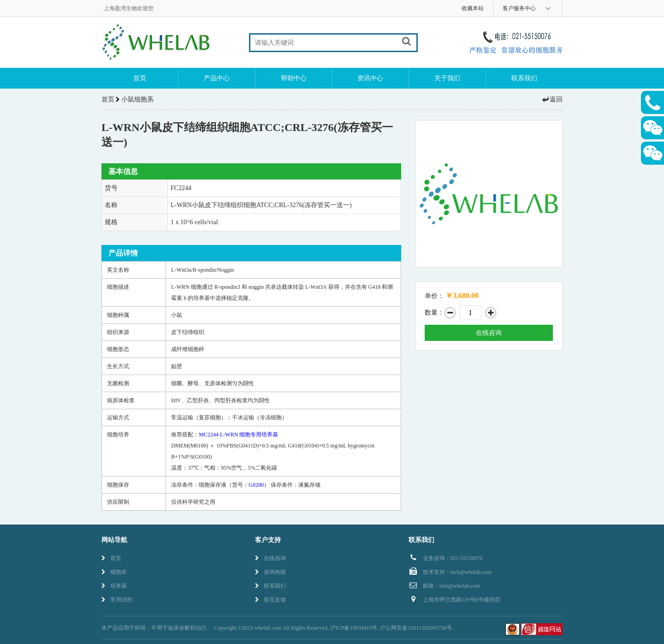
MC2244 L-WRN (238, 435)
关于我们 (447, 78)
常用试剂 (117, 600)
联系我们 (524, 78)
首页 (140, 78)
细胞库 (114, 572)
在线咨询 (489, 333)
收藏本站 (473, 8)
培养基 (114, 586)
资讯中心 (370, 78)
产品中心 (217, 78)
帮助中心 (294, 78)
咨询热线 (270, 572)
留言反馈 (270, 600)
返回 (552, 99)
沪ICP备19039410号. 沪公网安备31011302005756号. (392, 628)
